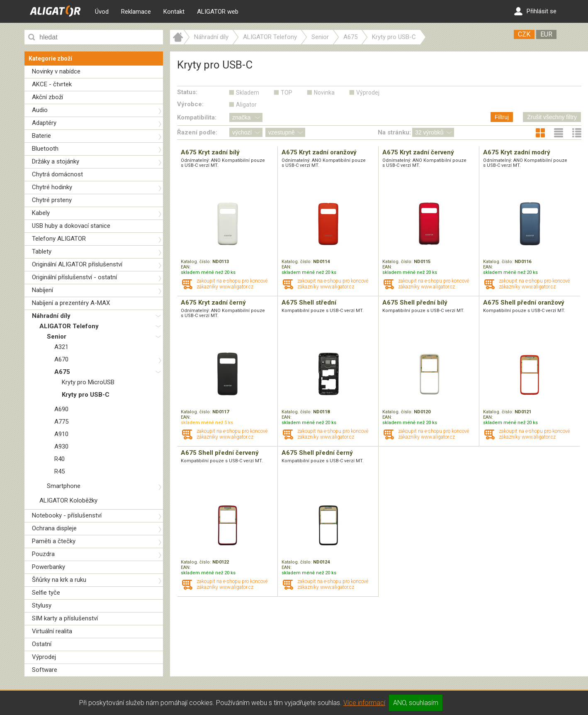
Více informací (364, 703)
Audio (40, 110)
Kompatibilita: (197, 117)
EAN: (186, 267)
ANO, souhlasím (416, 703)
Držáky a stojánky (56, 161)
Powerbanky (49, 567)
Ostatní (42, 644)
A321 (61, 347)
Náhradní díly (51, 316)
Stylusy (42, 605)
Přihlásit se (535, 11)
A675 (62, 372)
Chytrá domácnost (57, 174)
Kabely (41, 213)
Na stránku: (394, 132)
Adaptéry (44, 123)
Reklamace (136, 12)
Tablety (42, 251)
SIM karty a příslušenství (65, 618)
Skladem (248, 93)
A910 (61, 434)
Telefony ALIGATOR (59, 239)
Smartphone (64, 486)
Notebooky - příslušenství (67, 515)
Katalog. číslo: (197, 262)
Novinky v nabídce (56, 71)
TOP (287, 93)
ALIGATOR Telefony (69, 326)
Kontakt (174, 12)
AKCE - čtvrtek (52, 84)
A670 (61, 359)
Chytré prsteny (52, 200)
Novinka (324, 93)
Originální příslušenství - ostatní (74, 277)
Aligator (246, 105)
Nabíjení (43, 290)
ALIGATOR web (218, 12)
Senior (57, 337)
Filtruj (502, 117)
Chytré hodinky (52, 187)
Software (45, 670)
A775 (61, 422)
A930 (61, 447)
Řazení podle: (197, 132)
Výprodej (44, 657)
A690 (61, 409)
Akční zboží (47, 97)
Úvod (102, 12)
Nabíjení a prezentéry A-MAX (71, 303)
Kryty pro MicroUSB (88, 382)
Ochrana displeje (54, 528)
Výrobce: (190, 104)
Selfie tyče (46, 593)
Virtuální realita (52, 631)
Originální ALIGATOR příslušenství (77, 264)
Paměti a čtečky (54, 541)
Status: (187, 92)
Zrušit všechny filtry (552, 117)
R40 (60, 459)
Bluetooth (45, 149)
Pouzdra (43, 554)
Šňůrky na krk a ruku (59, 580)
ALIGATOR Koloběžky (68, 500)
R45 (60, 471)
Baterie (41, 136)
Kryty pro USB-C (86, 395)
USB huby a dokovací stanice (71, 226)
